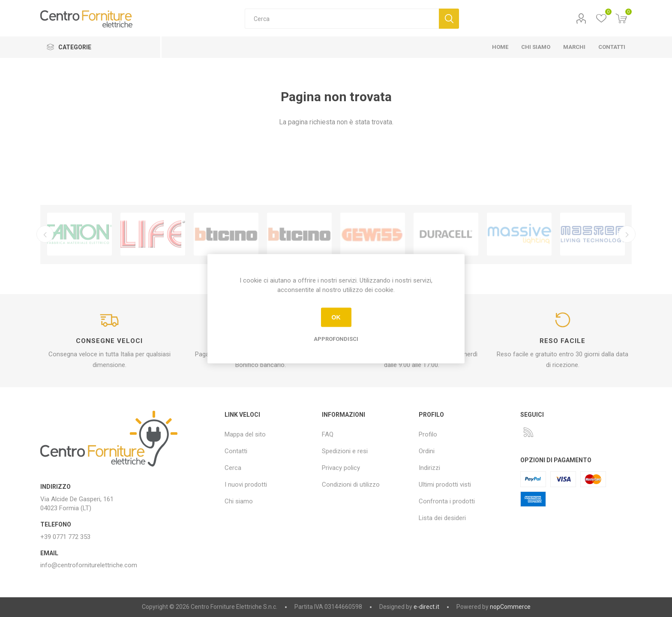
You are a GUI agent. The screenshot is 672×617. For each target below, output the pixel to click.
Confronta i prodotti (447, 501)
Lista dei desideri (442, 518)
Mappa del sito (245, 434)
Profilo (581, 19)
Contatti (236, 451)
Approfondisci (336, 339)
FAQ (328, 434)
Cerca (449, 19)
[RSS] (528, 432)
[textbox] (342, 19)
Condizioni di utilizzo (351, 485)
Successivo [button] (627, 234)
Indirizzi (429, 468)
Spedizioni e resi (345, 451)
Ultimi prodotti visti (445, 485)
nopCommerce (510, 607)
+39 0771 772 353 (65, 537)
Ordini (427, 451)
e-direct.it (426, 607)
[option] (79, 234)
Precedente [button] (45, 234)
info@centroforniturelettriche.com (89, 565)
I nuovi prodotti (246, 485)
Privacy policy (341, 468)
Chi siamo (239, 501)
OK (336, 317)
